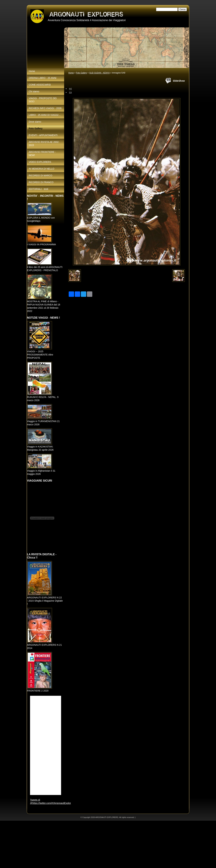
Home (71, 73)
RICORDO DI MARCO (40, 175)
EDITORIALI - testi (38, 189)
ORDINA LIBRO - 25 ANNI (43, 78)
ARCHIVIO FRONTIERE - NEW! (42, 154)
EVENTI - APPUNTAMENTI (43, 135)
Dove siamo (35, 122)
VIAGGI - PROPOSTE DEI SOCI (43, 100)
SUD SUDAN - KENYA (99, 73)
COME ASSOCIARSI (40, 85)
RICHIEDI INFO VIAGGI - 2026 (45, 108)
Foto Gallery (81, 73)
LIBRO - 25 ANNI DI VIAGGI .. (45, 115)
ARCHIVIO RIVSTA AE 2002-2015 (44, 144)
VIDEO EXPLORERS (40, 162)
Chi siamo (34, 91)
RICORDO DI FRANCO (41, 182)
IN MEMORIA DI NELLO (42, 169)
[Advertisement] (101, 844)
